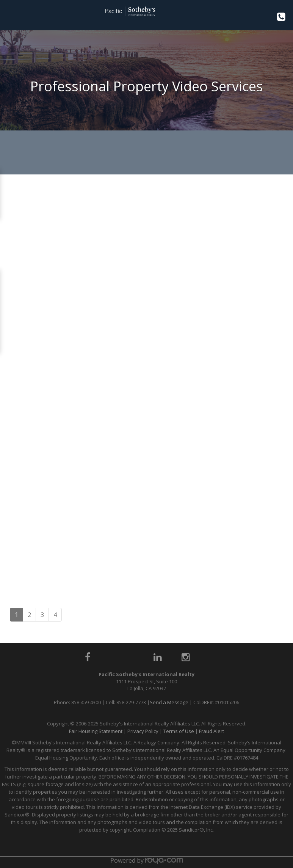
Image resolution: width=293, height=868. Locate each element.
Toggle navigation (9, 15)
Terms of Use (179, 731)
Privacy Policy (143, 731)
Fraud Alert (212, 731)
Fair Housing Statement (96, 731)
